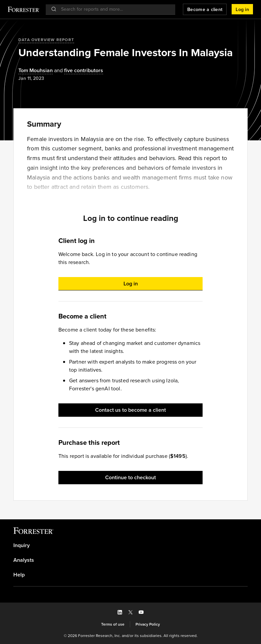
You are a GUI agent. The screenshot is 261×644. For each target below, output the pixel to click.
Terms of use (113, 624)
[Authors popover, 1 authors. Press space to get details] (36, 71)
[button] (242, 9)
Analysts (24, 560)
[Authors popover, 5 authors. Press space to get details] (78, 71)
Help (19, 575)
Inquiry (22, 545)
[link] (130, 545)
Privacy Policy (148, 624)
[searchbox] (114, 9)
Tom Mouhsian (36, 71)
